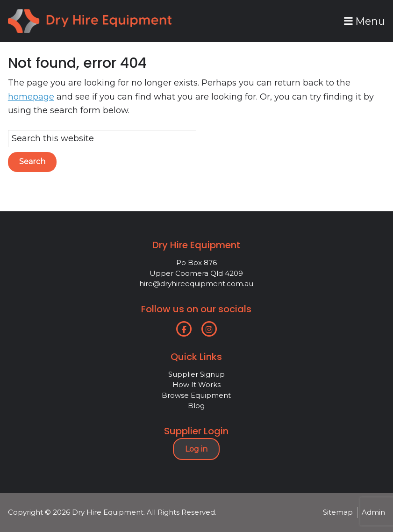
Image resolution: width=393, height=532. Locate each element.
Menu (364, 21)
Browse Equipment (196, 395)
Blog (196, 406)
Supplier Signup (196, 374)
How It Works (196, 385)
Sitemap (338, 512)
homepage (31, 97)
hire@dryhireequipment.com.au (196, 284)
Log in (196, 449)
